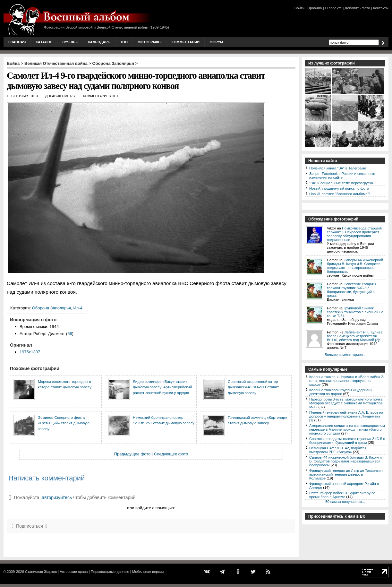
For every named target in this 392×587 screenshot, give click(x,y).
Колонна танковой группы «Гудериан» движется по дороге (341, 392)
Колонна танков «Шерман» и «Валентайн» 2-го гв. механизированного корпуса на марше (347, 381)
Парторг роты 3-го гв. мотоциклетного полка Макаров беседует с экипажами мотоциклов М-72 (346, 403)
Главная (17, 42)
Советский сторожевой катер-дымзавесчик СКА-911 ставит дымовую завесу (253, 387)
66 (70, 334)
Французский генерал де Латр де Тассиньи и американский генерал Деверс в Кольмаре (346, 474)
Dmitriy (69, 96)
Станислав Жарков (41, 572)
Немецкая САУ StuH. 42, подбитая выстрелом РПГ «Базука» (338, 450)
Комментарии (186, 42)
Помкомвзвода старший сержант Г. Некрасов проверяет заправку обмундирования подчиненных (354, 234)
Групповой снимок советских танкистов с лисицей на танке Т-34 (355, 312)
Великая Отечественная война (56, 63)
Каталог (44, 42)
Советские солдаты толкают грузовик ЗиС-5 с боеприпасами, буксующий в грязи (351, 290)
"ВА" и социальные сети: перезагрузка (341, 183)
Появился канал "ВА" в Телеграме (338, 168)
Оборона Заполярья (113, 63)
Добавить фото (358, 8)
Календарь (99, 42)
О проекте (333, 8)
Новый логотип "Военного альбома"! (340, 194)
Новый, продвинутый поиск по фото (339, 188)
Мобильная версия (148, 572)
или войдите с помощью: (151, 508)
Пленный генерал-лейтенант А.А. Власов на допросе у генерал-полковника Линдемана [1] (346, 416)
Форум (216, 42)
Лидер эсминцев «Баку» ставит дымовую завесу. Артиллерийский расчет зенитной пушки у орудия (162, 387)
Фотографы (150, 42)
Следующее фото (171, 454)
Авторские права (74, 572)
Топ (124, 42)
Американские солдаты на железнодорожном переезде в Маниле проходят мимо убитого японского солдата (347, 429)
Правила (315, 8)
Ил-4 (78, 308)
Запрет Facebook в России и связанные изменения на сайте (342, 176)
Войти (299, 8)
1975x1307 (30, 352)
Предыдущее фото (132, 454)
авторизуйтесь (57, 497)
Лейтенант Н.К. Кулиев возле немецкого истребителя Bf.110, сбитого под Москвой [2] (355, 336)
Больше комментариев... (345, 355)
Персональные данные (110, 572)
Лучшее (70, 42)
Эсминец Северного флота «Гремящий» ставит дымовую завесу (64, 423)
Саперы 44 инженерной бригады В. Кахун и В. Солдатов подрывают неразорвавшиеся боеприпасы (355, 266)
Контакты (381, 8)
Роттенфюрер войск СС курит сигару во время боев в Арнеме (342, 495)
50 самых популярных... (345, 502)
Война (13, 63)
